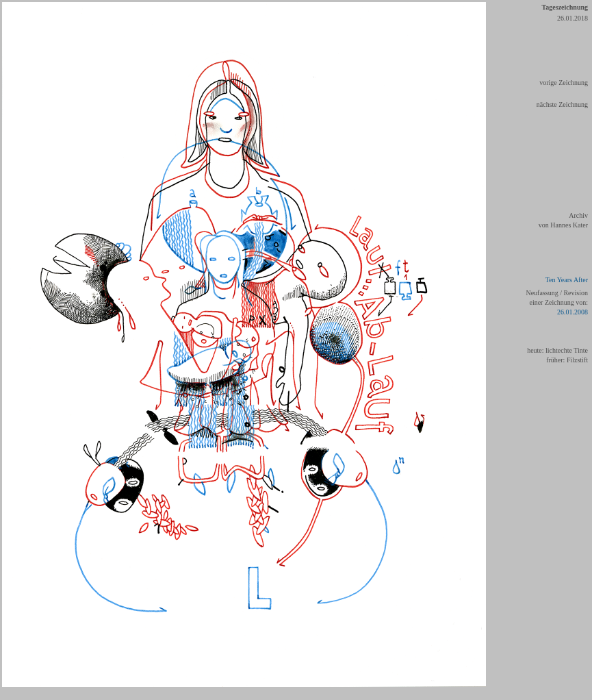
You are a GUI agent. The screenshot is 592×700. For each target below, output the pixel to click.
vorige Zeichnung (564, 83)
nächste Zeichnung (562, 104)
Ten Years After (567, 280)
